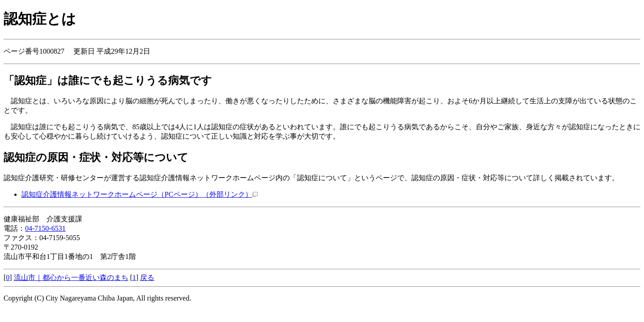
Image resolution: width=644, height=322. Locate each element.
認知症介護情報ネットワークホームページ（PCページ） (140, 194)
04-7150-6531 (45, 228)
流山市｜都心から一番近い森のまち (71, 278)
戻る (147, 278)
